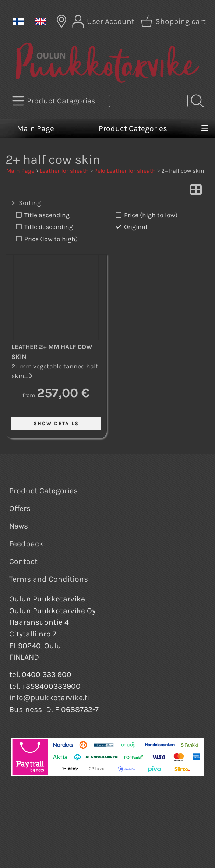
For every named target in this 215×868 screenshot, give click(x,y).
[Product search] (148, 101)
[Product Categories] (54, 101)
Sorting (25, 203)
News (19, 526)
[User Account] (104, 21)
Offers (20, 508)
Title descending (44, 227)
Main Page (36, 128)
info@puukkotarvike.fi (49, 698)
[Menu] (205, 129)
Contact (23, 561)
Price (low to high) (46, 239)
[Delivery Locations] (61, 21)
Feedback (26, 544)
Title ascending (42, 215)
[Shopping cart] (174, 21)
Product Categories (133, 128)
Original (131, 227)
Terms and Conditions (49, 579)
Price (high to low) (146, 215)
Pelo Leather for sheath (125, 171)
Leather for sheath (64, 171)
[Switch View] (196, 192)
